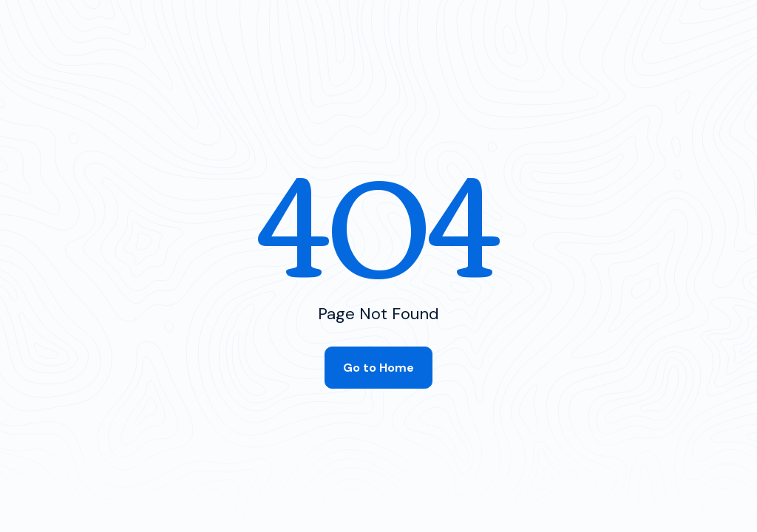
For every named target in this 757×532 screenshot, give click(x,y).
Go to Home (378, 368)
